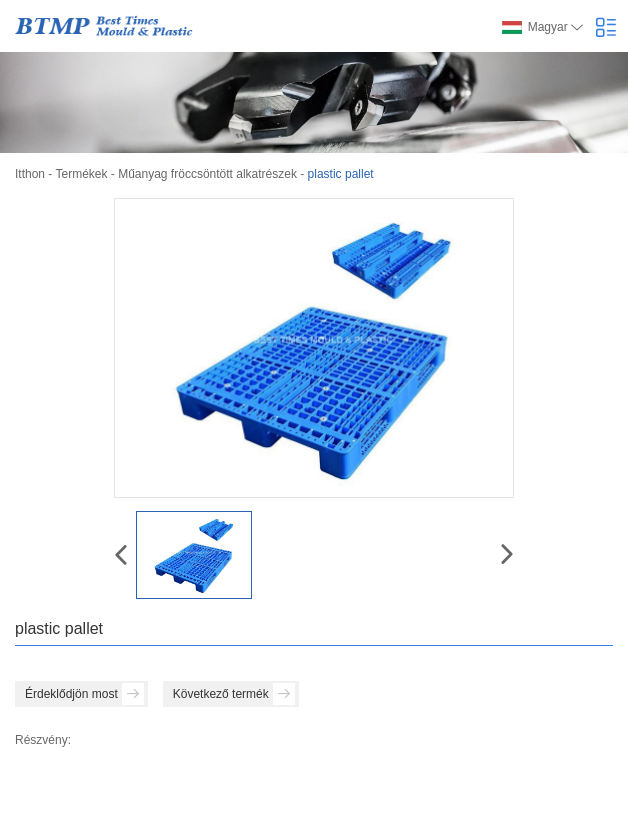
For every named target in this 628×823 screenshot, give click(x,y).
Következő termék (234, 694)
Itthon (30, 174)
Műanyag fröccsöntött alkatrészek (207, 174)
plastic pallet (341, 174)
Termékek (81, 174)
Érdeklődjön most (84, 694)
